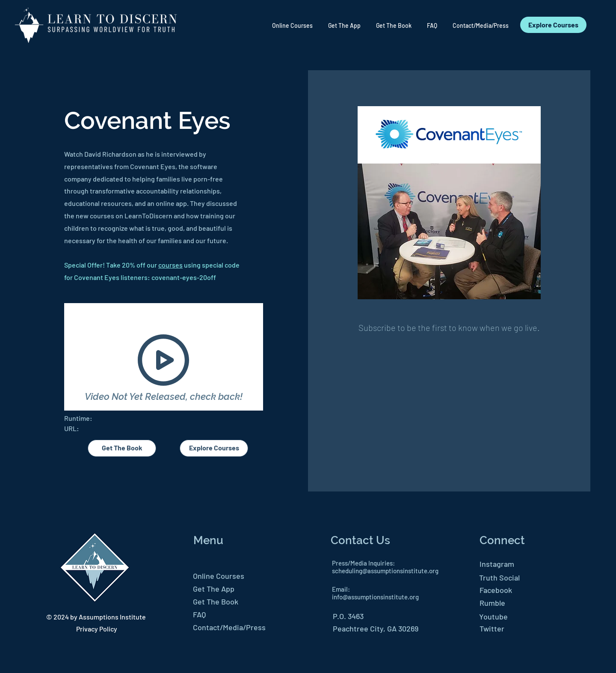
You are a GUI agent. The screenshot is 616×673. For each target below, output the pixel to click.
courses (170, 265)
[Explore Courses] (553, 25)
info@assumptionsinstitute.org (375, 597)
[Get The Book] (122, 448)
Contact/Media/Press (229, 627)
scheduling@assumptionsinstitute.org (385, 571)
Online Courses (219, 576)
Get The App (214, 589)
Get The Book (216, 602)
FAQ (199, 614)
